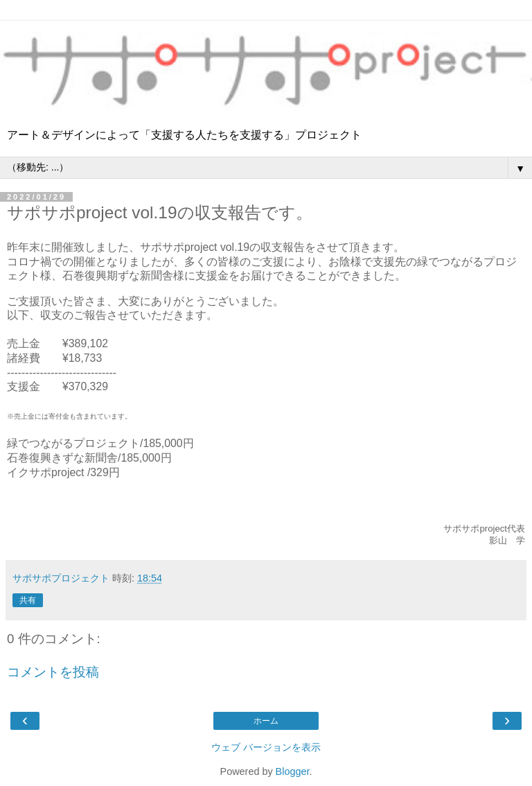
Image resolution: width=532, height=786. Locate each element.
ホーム (266, 721)
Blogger (293, 771)
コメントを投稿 (53, 672)
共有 (28, 600)
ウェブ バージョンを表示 (266, 747)
